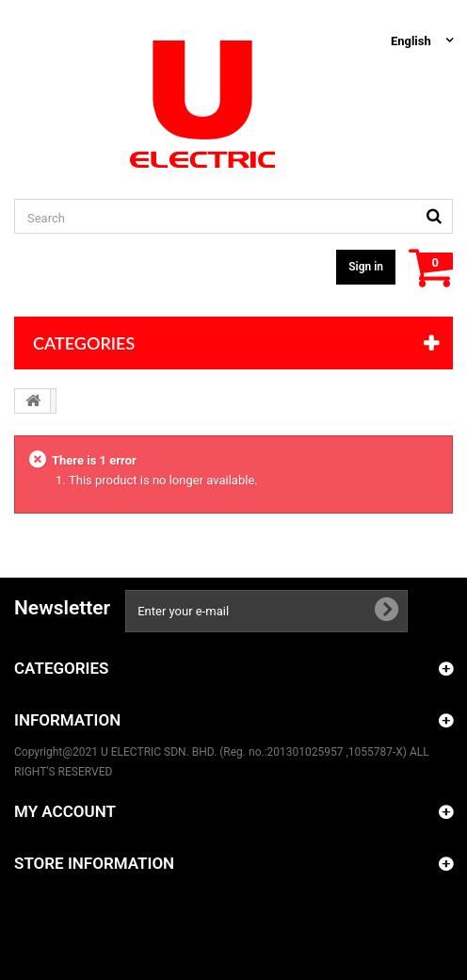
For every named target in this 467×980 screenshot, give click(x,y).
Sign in (366, 267)
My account (65, 811)
